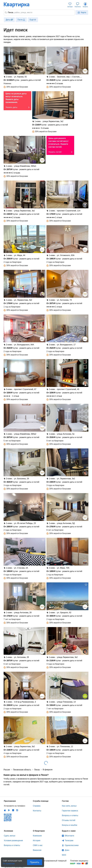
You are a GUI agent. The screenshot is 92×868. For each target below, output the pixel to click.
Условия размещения (13, 840)
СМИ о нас (38, 845)
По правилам (9, 863)
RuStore (17, 810)
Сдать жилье (10, 836)
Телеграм (69, 840)
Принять (35, 862)
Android (9, 810)
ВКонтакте (69, 836)
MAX (64, 855)
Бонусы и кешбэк (69, 825)
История (37, 840)
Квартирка (18, 5)
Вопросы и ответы (70, 815)
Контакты (37, 811)
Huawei (13, 810)
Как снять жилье (69, 806)
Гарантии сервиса (70, 811)
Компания (37, 836)
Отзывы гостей (69, 820)
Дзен (67, 850)
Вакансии (37, 850)
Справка (37, 806)
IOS (5, 810)
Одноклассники (72, 845)
